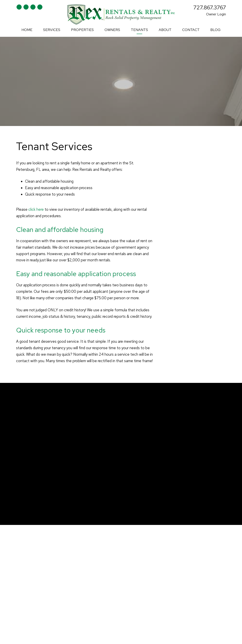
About (165, 30)
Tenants (139, 30)
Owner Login (216, 14)
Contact (191, 30)
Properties (82, 30)
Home (27, 30)
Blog (215, 30)
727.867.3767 (210, 7)
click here (36, 209)
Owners (112, 30)
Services (52, 30)
